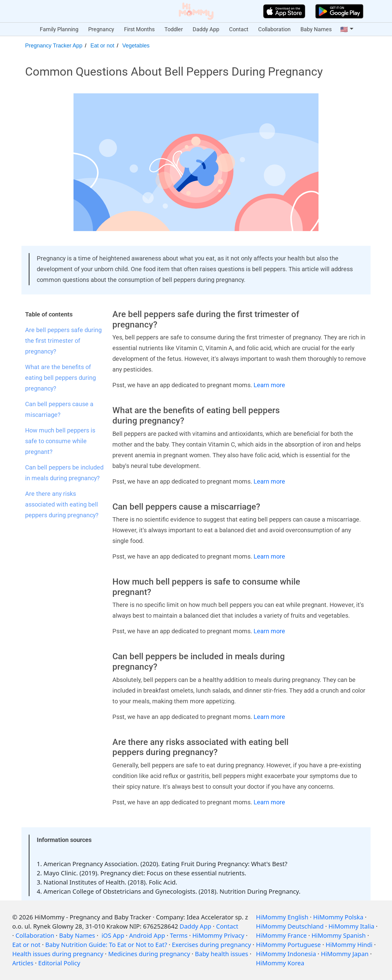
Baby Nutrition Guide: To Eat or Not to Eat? (106, 945)
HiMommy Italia (352, 926)
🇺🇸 (344, 29)
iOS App (113, 935)
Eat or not (102, 46)
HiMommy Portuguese (288, 945)
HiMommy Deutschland (290, 926)
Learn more (269, 385)
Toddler (174, 29)
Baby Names (316, 29)
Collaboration (274, 29)
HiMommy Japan (345, 954)
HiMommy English (282, 917)
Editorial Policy (59, 963)
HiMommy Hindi (349, 945)
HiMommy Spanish (339, 935)
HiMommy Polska (338, 917)
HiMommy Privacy (218, 935)
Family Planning (59, 29)
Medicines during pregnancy (149, 954)
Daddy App (206, 29)
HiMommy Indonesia (286, 954)
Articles (23, 963)
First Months (139, 29)
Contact (239, 29)
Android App (147, 935)
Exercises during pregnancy (211, 945)
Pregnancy (101, 29)
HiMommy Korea (280, 963)
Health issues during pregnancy (58, 954)
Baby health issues (221, 954)
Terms (179, 935)
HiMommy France (281, 935)
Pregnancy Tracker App (54, 46)
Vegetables (136, 46)
